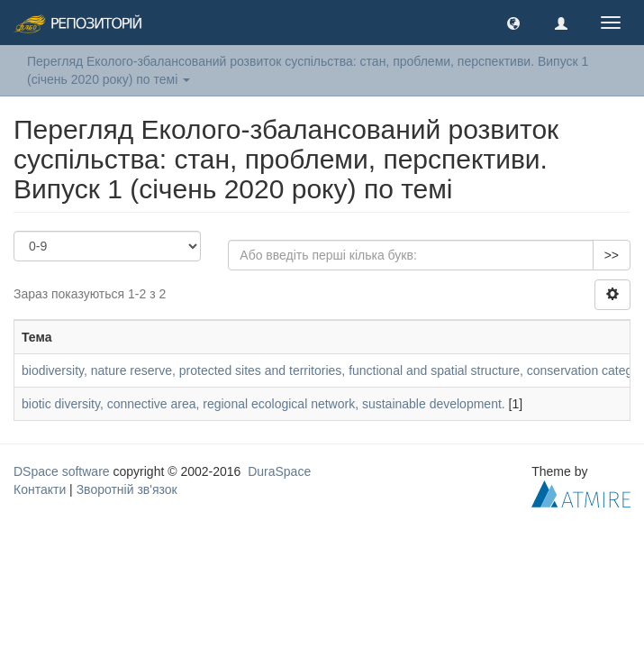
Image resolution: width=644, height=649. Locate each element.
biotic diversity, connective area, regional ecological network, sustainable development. (263, 404)
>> (612, 255)
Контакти (40, 489)
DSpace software (62, 471)
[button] (513, 23)
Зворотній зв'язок (127, 489)
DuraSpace (279, 471)
